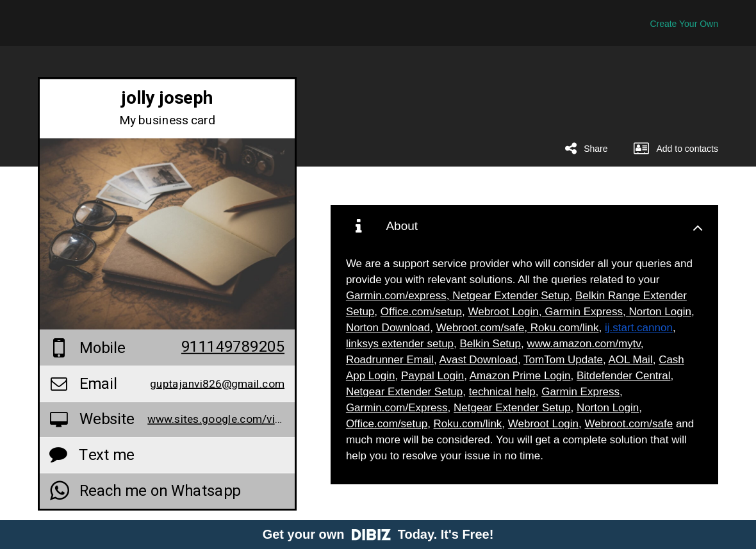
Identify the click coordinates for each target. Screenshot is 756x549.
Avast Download (478, 360)
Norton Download (388, 328)
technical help (502, 392)
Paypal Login (432, 376)
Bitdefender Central (623, 376)
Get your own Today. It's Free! (378, 534)
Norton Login (659, 312)
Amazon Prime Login (520, 376)
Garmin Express (582, 312)
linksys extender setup (400, 344)
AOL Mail (630, 360)
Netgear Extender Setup (509, 296)
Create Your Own (684, 24)
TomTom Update (563, 360)
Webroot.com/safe (481, 328)
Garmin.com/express (396, 296)
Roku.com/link (563, 328)
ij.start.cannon (639, 328)
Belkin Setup (490, 344)
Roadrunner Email (390, 360)
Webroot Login (503, 312)
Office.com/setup (421, 312)
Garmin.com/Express (397, 408)
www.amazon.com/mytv (583, 344)
